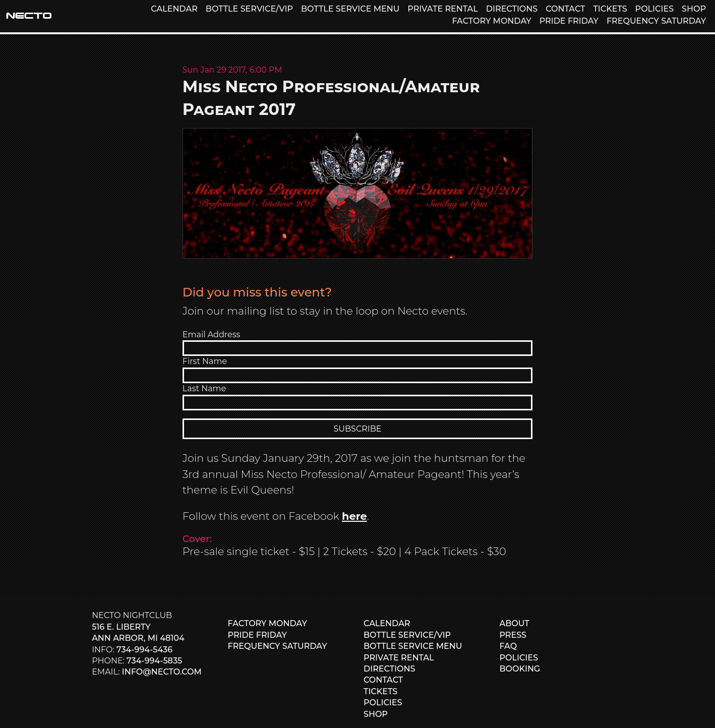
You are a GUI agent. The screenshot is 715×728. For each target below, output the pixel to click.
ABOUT (514, 623)
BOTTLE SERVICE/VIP (249, 9)
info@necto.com (162, 672)
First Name (205, 361)
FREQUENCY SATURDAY (656, 21)
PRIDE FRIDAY (569, 21)
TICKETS (610, 9)
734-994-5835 (154, 661)
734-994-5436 (144, 650)
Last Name (204, 388)
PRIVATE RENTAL (443, 9)
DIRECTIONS (512, 9)
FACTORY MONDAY (491, 21)
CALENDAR (174, 9)
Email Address (212, 335)
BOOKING (520, 669)
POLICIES (654, 9)
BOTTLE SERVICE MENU (350, 9)
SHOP (694, 9)
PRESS (513, 635)
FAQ (508, 646)
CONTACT (565, 9)
